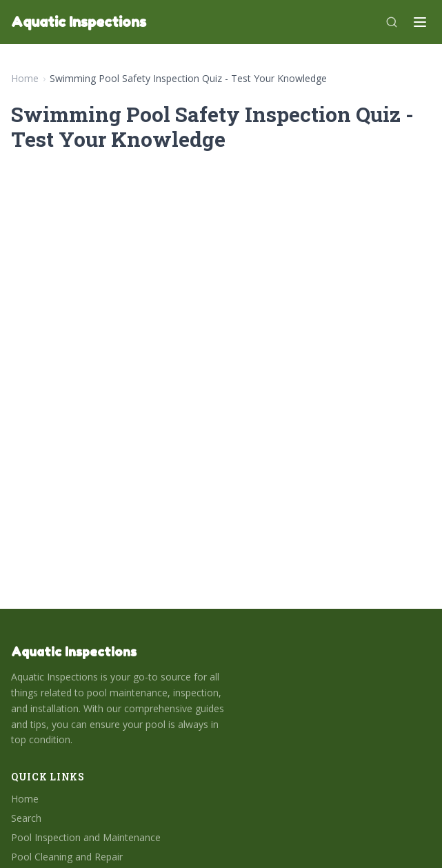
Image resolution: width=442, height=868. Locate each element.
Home (25, 78)
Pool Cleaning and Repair (67, 857)
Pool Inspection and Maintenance (86, 837)
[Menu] (420, 22)
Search (26, 818)
